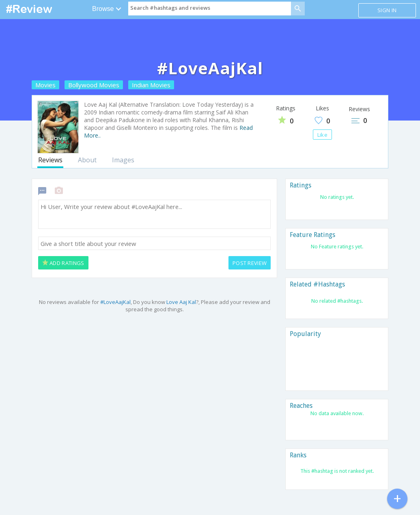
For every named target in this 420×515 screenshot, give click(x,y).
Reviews (50, 160)
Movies (45, 85)
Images (123, 160)
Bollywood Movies (94, 85)
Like (322, 135)
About (87, 160)
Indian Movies (151, 85)
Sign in (387, 10)
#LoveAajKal (115, 302)
